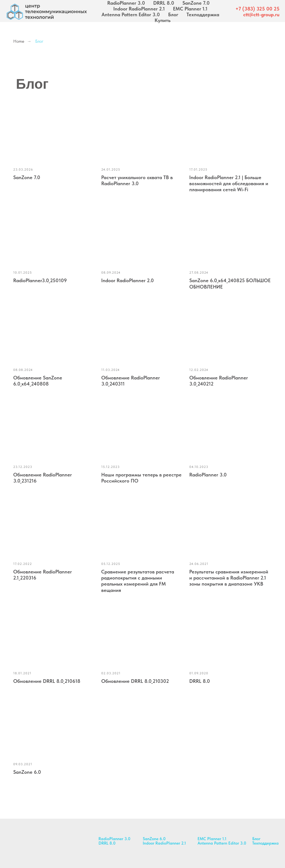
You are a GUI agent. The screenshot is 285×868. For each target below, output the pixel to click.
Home (19, 41)
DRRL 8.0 (164, 3)
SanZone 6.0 (154, 839)
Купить (163, 20)
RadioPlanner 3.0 (126, 3)
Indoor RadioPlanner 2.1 (139, 9)
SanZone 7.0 (196, 3)
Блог (173, 14)
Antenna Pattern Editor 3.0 (131, 14)
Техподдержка (203, 14)
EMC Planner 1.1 (190, 9)
